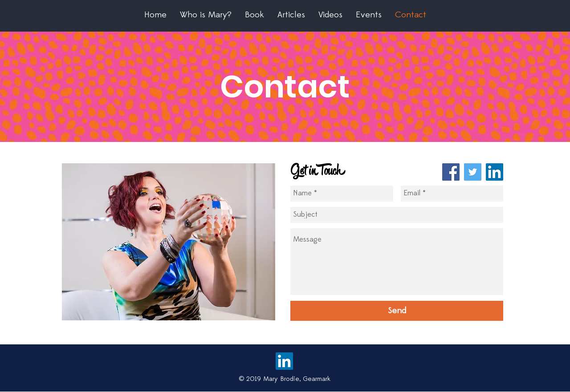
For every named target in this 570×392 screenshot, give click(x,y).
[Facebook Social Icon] (451, 172)
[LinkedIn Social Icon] (495, 172)
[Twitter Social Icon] (473, 172)
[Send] (397, 311)
